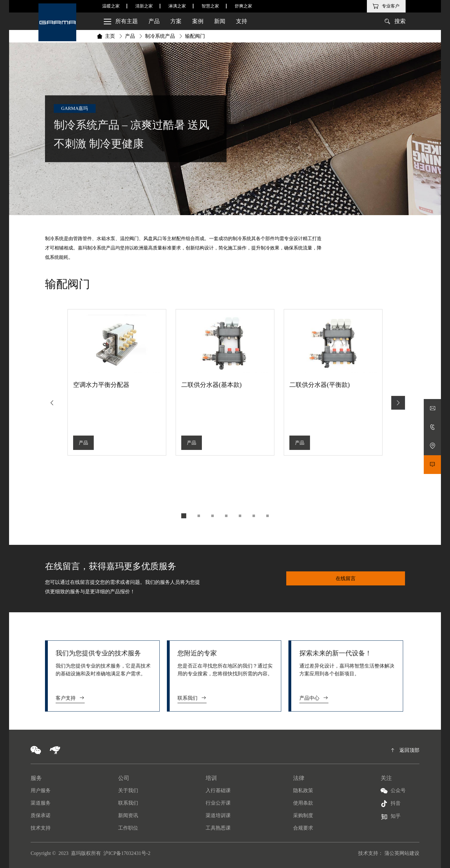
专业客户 (391, 6)
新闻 (220, 21)
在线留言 (346, 578)
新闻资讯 (128, 815)
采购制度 (303, 815)
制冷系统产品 (160, 36)
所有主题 (119, 21)
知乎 (391, 817)
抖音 (391, 804)
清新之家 (144, 6)
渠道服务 (41, 803)
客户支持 (70, 698)
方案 (176, 21)
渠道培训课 (218, 815)
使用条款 (303, 803)
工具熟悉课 (218, 828)
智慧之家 (210, 6)
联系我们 (192, 698)
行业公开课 (218, 803)
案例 (198, 21)
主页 (110, 36)
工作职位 (128, 828)
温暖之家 (111, 6)
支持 (242, 21)
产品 (154, 21)
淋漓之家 (177, 6)
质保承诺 (41, 815)
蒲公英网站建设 (402, 853)
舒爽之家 (243, 6)
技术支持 (41, 828)
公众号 (393, 791)
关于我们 (128, 790)
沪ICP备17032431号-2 (127, 853)
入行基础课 (218, 790)
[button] (398, 403)
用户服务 (41, 790)
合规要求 (303, 828)
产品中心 (314, 698)
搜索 (400, 21)
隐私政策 (303, 790)
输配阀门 (195, 36)
